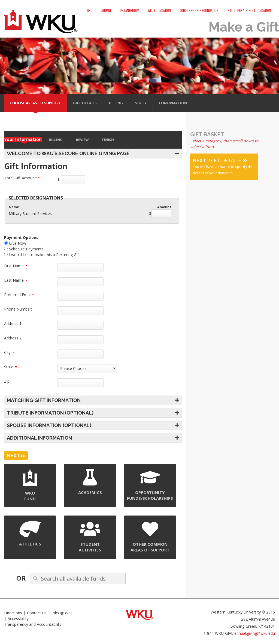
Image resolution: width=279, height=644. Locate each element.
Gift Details (85, 103)
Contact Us (37, 613)
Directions (13, 613)
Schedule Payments (26, 249)
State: (10, 367)
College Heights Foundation (199, 11)
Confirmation (173, 103)
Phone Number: (18, 309)
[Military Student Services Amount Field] (161, 214)
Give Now (18, 243)
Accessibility (18, 619)
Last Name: (16, 280)
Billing (116, 103)
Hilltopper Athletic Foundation (249, 11)
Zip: (7, 381)
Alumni (106, 11)
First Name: (16, 266)
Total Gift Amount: (22, 178)
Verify (141, 103)
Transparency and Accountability (33, 624)
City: (9, 352)
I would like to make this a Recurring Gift (45, 255)
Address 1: (14, 323)
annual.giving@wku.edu (255, 633)
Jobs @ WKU (63, 613)
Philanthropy (129, 11)
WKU (90, 11)
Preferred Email (19, 295)
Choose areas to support (36, 103)
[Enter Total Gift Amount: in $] (73, 180)
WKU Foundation (159, 11)
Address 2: (13, 338)
